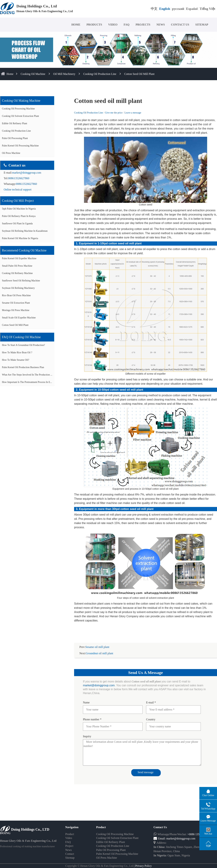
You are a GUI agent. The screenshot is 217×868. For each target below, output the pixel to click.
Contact (70, 850)
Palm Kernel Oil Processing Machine (20, 146)
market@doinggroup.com (27, 173)
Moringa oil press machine (16, 310)
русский (178, 9)
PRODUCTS (94, 25)
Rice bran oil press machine (16, 295)
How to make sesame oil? (16, 360)
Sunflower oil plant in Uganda (17, 224)
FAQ (127, 25)
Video (69, 834)
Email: (160, 834)
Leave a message (133, 113)
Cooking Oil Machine (33, 74)
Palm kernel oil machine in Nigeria (20, 238)
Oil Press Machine (11, 153)
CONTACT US (180, 25)
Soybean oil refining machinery (18, 288)
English (165, 9)
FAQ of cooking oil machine (21, 337)
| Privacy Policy (142, 862)
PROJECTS (143, 25)
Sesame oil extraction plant (16, 303)
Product (70, 830)
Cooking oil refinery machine (17, 273)
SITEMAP (202, 25)
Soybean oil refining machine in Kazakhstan (25, 231)
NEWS (161, 25)
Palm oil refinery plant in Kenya (19, 216)
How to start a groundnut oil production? (23, 345)
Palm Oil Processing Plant (15, 138)
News (68, 846)
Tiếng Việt (207, 9)
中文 (154, 9)
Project (69, 842)
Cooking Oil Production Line (100, 74)
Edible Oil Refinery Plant (15, 123)
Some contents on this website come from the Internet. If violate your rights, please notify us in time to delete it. (108, 866)
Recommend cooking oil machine (24, 250)
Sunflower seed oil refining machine (21, 281)
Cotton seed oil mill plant (139, 74)
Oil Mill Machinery (64, 74)
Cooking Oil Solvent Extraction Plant (20, 116)
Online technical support (18, 190)
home (10, 74)
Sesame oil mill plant (97, 643)
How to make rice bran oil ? (17, 353)
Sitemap (70, 853)
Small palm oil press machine (17, 266)
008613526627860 (19, 178)
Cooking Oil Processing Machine (18, 109)
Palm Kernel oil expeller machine (19, 258)
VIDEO (113, 25)
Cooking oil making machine (21, 101)
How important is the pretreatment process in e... (27, 382)
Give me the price (114, 113)
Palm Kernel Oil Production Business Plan (23, 367)
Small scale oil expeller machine (19, 318)
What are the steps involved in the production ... (27, 375)
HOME (76, 25)
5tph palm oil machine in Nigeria (19, 209)
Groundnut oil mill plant (100, 649)
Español (192, 9)
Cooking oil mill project (18, 201)
